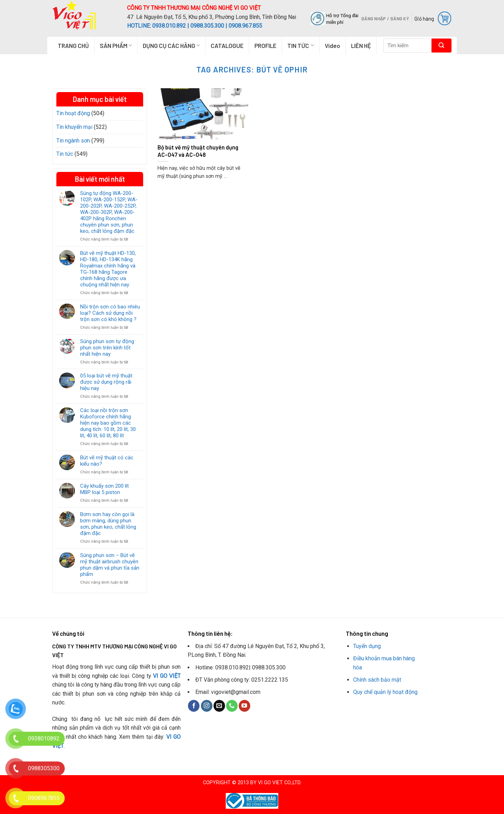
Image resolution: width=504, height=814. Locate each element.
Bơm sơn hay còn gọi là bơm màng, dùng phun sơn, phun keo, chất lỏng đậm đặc (108, 524)
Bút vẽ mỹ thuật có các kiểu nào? (107, 461)
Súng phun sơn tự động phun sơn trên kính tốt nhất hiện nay (107, 348)
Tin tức (65, 154)
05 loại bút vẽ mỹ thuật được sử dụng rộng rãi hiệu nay (106, 382)
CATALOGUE (227, 46)
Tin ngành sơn (73, 141)
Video (332, 46)
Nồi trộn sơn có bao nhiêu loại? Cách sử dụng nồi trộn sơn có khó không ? (110, 313)
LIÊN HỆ (361, 46)
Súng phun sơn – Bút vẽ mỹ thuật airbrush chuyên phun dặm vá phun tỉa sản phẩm (110, 565)
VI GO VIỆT (167, 676)
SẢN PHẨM (116, 46)
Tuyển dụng (367, 646)
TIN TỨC (300, 46)
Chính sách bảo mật (377, 680)
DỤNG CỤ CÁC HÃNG (171, 46)
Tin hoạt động (73, 113)
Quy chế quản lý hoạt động (385, 692)
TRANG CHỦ (73, 46)
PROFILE (265, 46)
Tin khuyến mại (74, 127)
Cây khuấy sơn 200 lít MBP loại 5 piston (104, 489)
